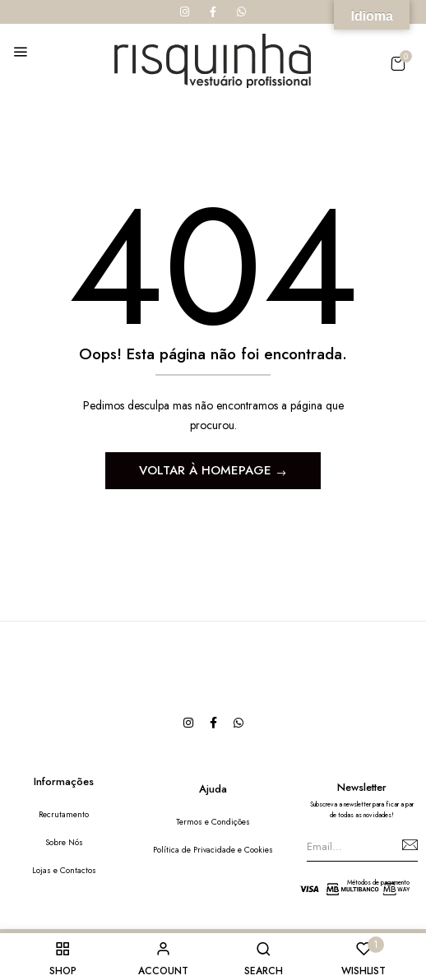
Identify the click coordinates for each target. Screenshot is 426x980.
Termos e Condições (213, 822)
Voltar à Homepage (207, 470)
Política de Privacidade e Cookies (213, 850)
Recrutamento (64, 814)
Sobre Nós (64, 842)
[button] (398, 64)
